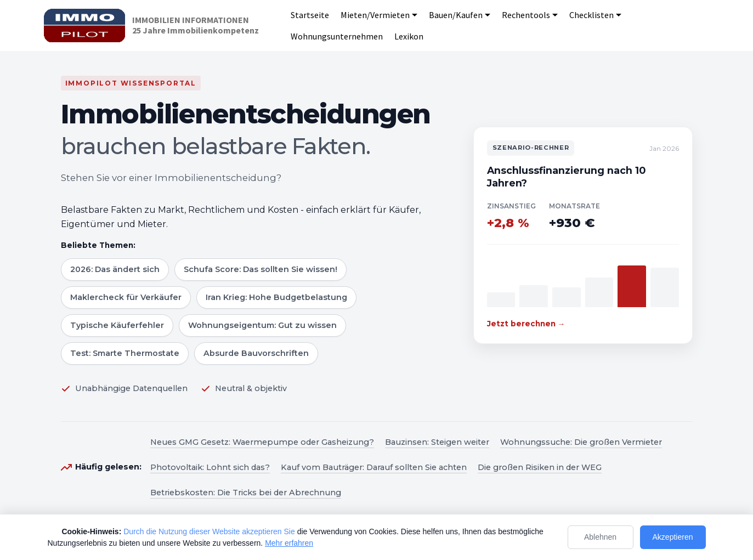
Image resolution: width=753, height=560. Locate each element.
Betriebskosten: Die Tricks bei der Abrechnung (246, 493)
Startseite (310, 15)
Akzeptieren (673, 537)
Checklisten (591, 15)
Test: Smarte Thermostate (125, 353)
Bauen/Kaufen (456, 15)
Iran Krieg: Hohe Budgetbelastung (276, 297)
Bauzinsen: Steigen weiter (437, 442)
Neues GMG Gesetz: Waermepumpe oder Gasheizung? (262, 442)
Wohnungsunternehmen (337, 36)
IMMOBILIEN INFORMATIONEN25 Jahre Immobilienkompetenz (196, 25)
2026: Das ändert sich (115, 269)
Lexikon (409, 36)
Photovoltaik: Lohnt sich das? (210, 467)
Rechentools (526, 15)
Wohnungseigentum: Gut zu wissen (262, 325)
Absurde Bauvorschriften (256, 353)
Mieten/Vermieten (375, 15)
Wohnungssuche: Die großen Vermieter (581, 442)
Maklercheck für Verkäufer (126, 297)
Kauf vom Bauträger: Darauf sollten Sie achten (374, 467)
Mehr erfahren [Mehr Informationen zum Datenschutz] (289, 543)
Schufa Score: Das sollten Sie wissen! (261, 269)
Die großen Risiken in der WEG (540, 467)
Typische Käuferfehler (117, 325)
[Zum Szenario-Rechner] (583, 235)
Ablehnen (600, 537)
